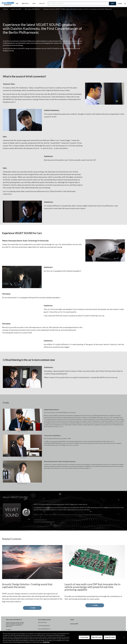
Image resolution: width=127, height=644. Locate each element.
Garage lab (8, 630)
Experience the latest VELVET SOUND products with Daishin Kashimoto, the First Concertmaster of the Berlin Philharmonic (15, 624)
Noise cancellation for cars (44, 629)
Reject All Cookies (97, 637)
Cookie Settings (84, 637)
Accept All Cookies (110, 637)
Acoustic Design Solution (44, 626)
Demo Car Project (42, 622)
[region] (64, 638)
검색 (112, 3)
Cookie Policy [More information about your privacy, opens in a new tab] (46, 642)
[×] (124, 637)
